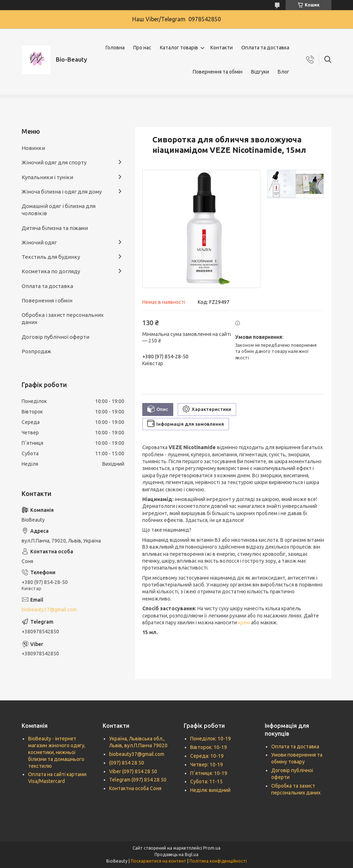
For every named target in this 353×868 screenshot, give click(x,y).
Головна (115, 48)
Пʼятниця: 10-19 (209, 773)
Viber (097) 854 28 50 (133, 771)
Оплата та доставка (265, 48)
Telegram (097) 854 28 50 (138, 780)
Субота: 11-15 (206, 781)
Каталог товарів (179, 48)
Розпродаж (36, 351)
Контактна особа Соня (135, 788)
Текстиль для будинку (51, 257)
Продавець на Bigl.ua (176, 854)
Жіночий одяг (39, 242)
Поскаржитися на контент (158, 861)
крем (244, 623)
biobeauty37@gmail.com (49, 610)
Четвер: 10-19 (207, 765)
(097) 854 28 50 (127, 763)
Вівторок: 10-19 (209, 747)
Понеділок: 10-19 (211, 739)
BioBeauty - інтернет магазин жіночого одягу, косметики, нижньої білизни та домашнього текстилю (57, 752)
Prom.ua (212, 848)
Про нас (142, 48)
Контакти (222, 48)
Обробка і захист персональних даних (63, 318)
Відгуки (260, 72)
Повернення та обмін (218, 72)
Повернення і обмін (47, 300)
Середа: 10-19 (207, 756)
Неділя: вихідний (210, 790)
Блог (283, 72)
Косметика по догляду (51, 271)
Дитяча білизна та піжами (55, 228)
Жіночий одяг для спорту (54, 162)
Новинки (33, 148)
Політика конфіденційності (218, 861)
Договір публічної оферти (55, 337)
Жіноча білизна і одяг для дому (62, 192)
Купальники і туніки (47, 177)
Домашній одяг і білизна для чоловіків (59, 210)
